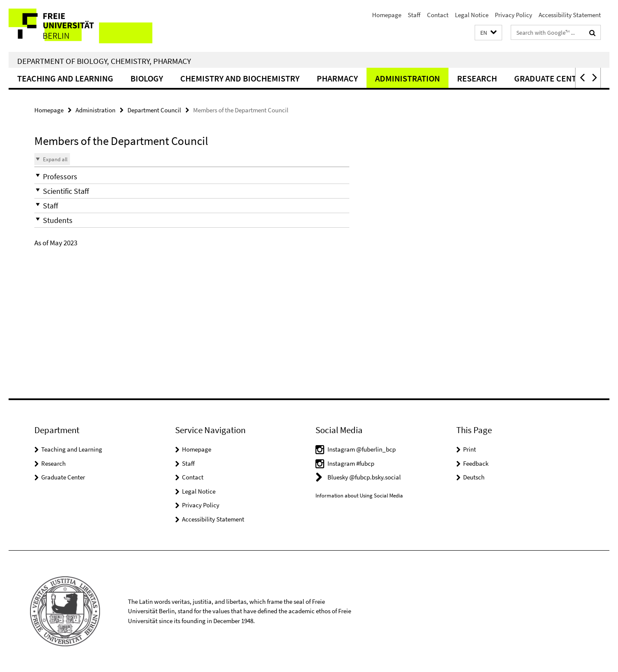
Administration (407, 78)
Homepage (387, 15)
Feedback (476, 463)
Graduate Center (63, 477)
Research (477, 78)
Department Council (154, 110)
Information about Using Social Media (359, 496)
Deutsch (474, 477)
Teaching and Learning (65, 78)
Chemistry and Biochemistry (240, 78)
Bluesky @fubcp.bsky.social (364, 477)
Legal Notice (472, 15)
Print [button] (470, 449)
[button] (488, 33)
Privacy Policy (513, 15)
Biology (147, 78)
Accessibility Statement (570, 15)
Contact (438, 15)
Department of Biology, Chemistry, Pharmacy (104, 61)
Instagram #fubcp (351, 463)
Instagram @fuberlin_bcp (362, 449)
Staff (414, 15)
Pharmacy (337, 78)
